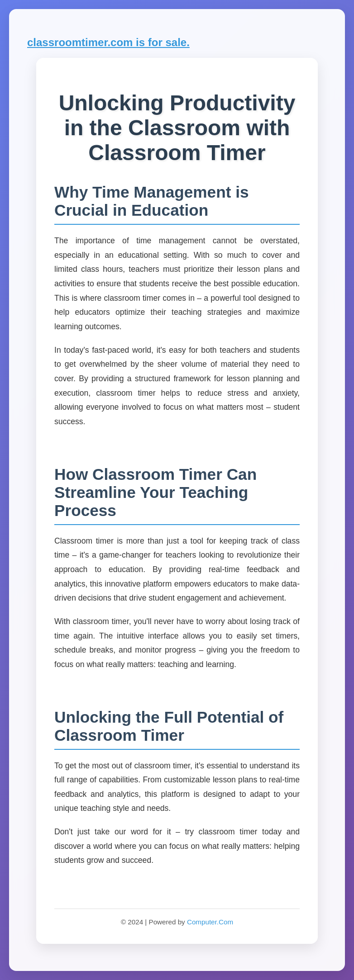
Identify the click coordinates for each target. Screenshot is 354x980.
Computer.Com (210, 922)
